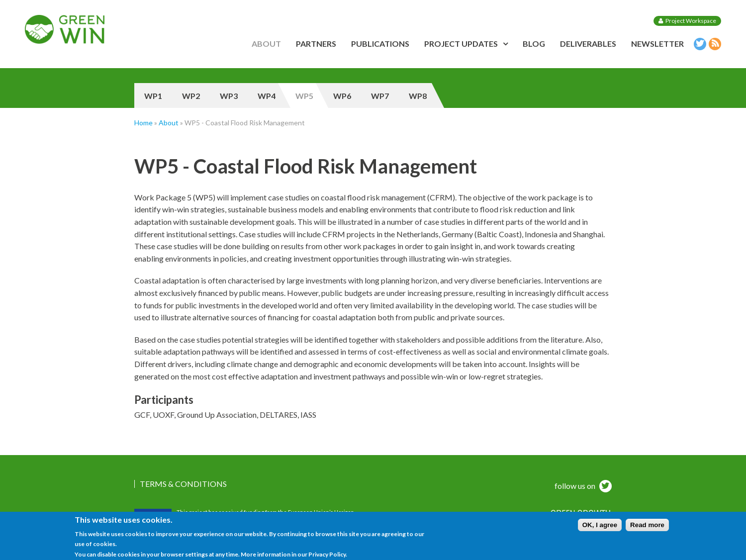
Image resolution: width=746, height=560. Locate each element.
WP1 (153, 96)
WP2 (191, 96)
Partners (316, 44)
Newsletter (657, 44)
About (266, 44)
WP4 (267, 96)
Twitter (699, 46)
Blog (534, 44)
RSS (714, 46)
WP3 (229, 96)
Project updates (461, 44)
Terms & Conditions (183, 484)
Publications (380, 44)
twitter (604, 487)
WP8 (418, 96)
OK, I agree (600, 528)
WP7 (380, 96)
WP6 (342, 96)
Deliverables (588, 44)
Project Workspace (691, 21)
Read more (647, 528)
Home (143, 123)
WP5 (304, 96)
